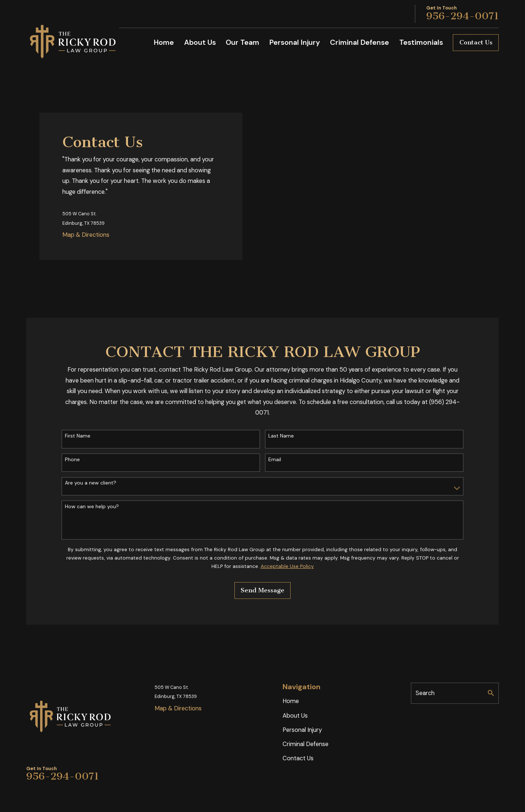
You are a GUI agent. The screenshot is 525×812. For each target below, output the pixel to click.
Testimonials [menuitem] (421, 42)
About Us (295, 716)
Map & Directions (86, 235)
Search (425, 693)
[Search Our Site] (491, 693)
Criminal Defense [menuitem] (359, 42)
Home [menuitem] (164, 42)
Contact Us (476, 42)
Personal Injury (302, 730)
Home (291, 701)
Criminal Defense (306, 744)
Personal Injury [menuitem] (295, 42)
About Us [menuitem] (200, 42)
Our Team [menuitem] (242, 42)
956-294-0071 (462, 16)
